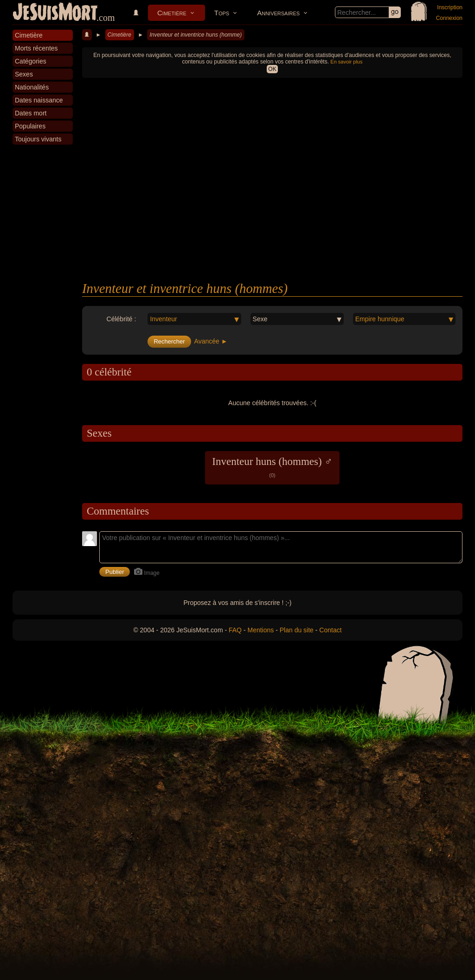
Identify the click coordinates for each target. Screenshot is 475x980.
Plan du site (297, 630)
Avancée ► (211, 341)
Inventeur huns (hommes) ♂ (272, 467)
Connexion (449, 18)
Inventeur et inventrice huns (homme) (196, 35)
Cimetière (172, 13)
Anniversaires (278, 13)
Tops (222, 13)
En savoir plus (346, 62)
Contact (330, 630)
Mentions (260, 630)
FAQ (235, 630)
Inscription (450, 7)
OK (272, 69)
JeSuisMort (55, 13)
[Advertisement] (272, 211)
